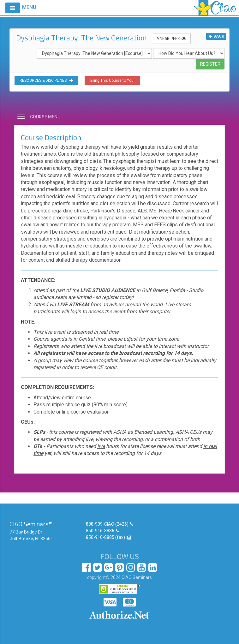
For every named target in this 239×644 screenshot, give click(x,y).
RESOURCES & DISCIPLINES (46, 80)
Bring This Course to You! (112, 80)
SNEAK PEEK (172, 38)
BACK (216, 36)
